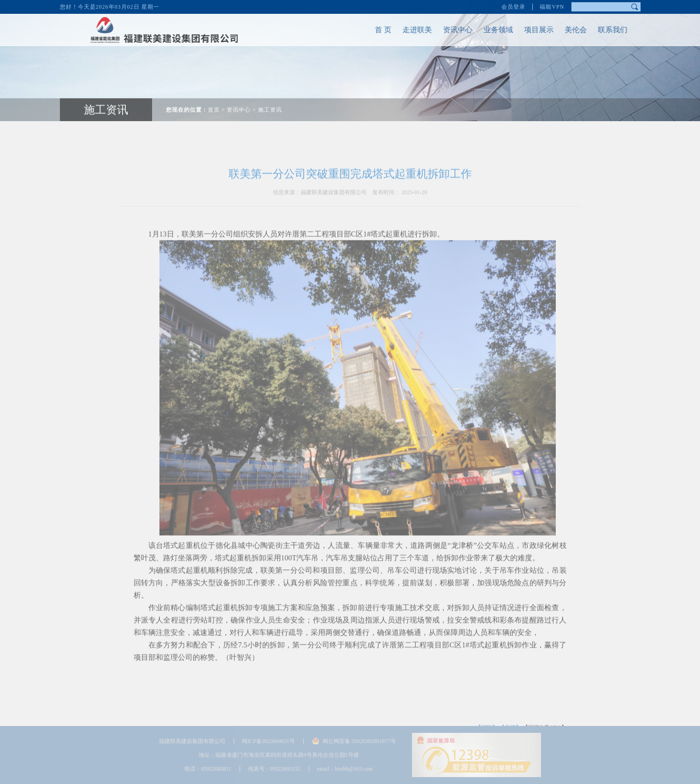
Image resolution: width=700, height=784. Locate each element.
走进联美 (409, 30)
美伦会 (567, 30)
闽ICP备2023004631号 (268, 741)
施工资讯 (270, 102)
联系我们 (604, 30)
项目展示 (530, 30)
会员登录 (513, 6)
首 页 (375, 30)
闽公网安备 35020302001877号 (359, 741)
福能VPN (552, 6)
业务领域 (490, 30)
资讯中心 (449, 30)
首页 (214, 102)
